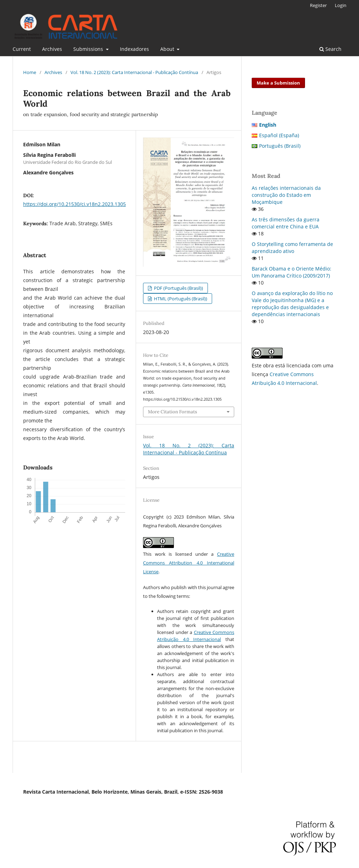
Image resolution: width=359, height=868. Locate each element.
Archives (52, 49)
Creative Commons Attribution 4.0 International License (189, 563)
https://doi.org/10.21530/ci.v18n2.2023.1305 (74, 204)
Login (341, 5)
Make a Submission (278, 83)
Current (22, 49)
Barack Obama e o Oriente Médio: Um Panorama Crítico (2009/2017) (292, 272)
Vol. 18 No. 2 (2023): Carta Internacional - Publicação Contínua (134, 72)
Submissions (89, 49)
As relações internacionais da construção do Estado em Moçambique (286, 195)
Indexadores (134, 49)
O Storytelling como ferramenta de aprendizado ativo (292, 248)
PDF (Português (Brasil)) (178, 288)
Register (318, 5)
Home (30, 72)
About (168, 49)
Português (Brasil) (280, 146)
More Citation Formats (172, 412)
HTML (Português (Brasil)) (180, 299)
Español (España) (279, 135)
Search (330, 49)
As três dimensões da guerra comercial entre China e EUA (286, 223)
